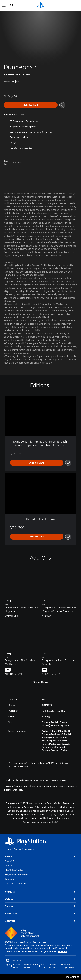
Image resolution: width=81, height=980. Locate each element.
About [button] (40, 857)
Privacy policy (16, 966)
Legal (8, 965)
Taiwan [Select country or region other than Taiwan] (13, 961)
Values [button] (40, 899)
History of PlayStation (15, 883)
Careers (9, 866)
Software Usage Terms (67, 966)
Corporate (10, 879)
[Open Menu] (4, 5)
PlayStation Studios (14, 870)
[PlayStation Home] (40, 5)
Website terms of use (31, 966)
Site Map (43, 966)
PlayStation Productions (16, 875)
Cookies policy (53, 966)
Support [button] (40, 906)
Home (8, 849)
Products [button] (40, 892)
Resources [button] (40, 914)
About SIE (10, 861)
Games (18, 849)
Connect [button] (40, 921)
